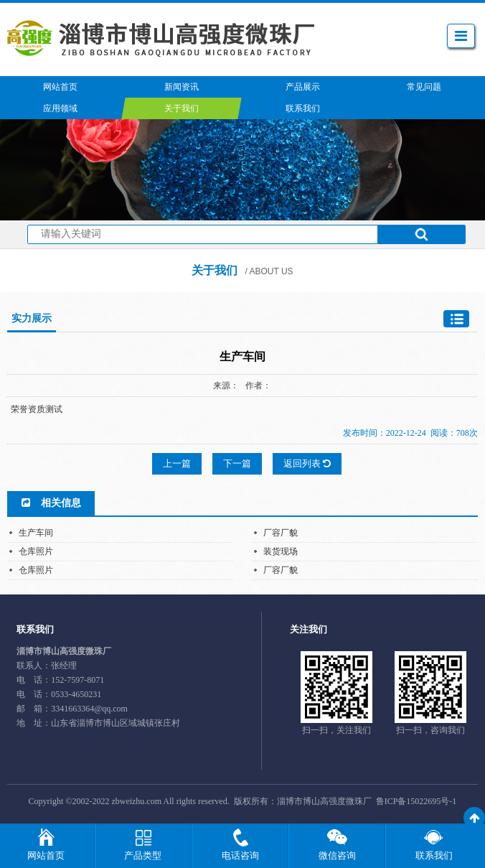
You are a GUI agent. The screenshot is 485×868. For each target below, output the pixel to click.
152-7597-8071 (77, 680)
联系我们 (434, 855)
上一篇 (177, 463)
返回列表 (307, 463)
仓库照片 (36, 551)
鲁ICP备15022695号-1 (416, 801)
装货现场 (281, 551)
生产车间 (36, 533)
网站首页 (46, 855)
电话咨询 (240, 855)
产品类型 (143, 855)
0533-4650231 (76, 694)
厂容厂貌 (281, 533)
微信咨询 (337, 855)
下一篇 (237, 463)
